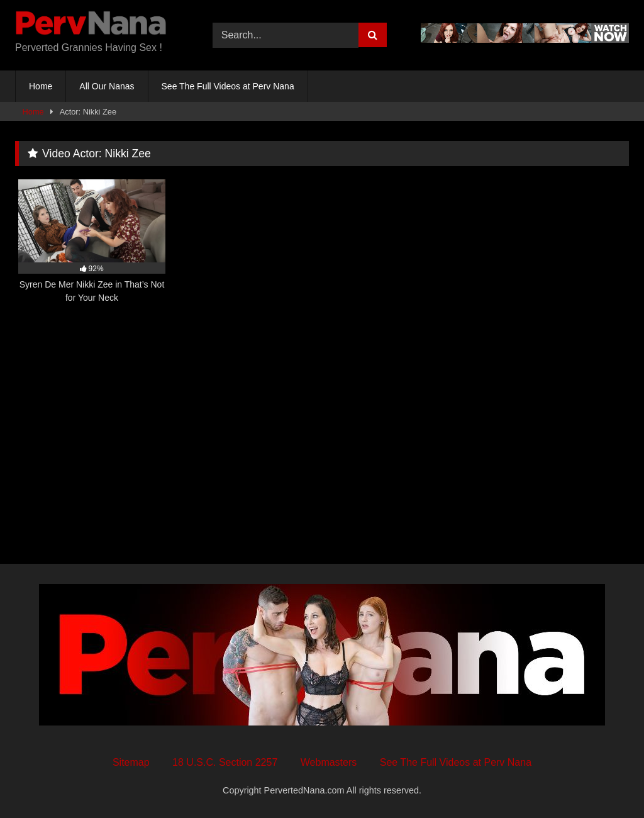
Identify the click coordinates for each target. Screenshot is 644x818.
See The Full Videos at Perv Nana (228, 86)
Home (41, 86)
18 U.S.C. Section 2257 (225, 762)
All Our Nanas (107, 86)
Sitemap (131, 762)
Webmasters (329, 762)
